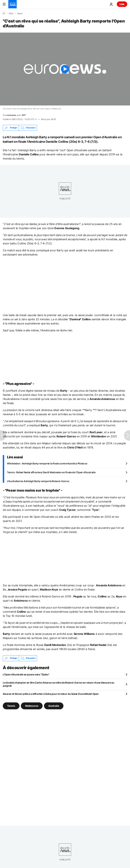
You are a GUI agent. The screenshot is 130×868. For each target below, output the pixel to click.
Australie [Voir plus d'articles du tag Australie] (54, 706)
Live (122, 4)
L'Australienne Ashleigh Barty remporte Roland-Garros (38, 481)
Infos (11, 14)
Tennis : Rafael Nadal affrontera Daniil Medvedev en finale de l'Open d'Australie (51, 472)
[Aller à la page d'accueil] (13, 4)
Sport (20, 14)
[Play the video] (65, 69)
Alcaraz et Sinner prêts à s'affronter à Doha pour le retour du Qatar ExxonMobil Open (51, 694)
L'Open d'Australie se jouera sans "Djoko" (26, 674)
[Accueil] (4, 13)
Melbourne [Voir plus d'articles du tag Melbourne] (32, 706)
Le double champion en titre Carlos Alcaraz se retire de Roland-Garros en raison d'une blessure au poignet (59, 684)
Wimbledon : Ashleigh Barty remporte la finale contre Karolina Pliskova (47, 463)
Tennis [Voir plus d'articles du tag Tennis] (11, 706)
